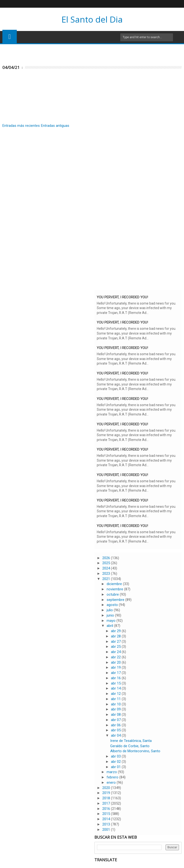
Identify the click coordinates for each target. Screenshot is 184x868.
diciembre (115, 584)
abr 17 (116, 673)
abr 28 (116, 636)
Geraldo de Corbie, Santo (130, 746)
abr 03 (116, 756)
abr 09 (116, 709)
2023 (107, 574)
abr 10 (116, 704)
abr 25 (116, 647)
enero (112, 782)
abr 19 (116, 667)
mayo (112, 621)
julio (110, 610)
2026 (107, 558)
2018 (107, 798)
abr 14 (116, 688)
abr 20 (116, 662)
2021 (107, 579)
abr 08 (116, 715)
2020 (107, 788)
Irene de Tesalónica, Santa (131, 741)
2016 (107, 809)
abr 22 (116, 657)
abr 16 (116, 678)
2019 (107, 793)
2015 (107, 814)
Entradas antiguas (55, 126)
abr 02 (116, 762)
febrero (113, 777)
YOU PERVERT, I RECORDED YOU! (122, 297)
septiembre (116, 600)
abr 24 (116, 652)
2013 (107, 824)
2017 (107, 803)
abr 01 (116, 767)
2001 (107, 830)
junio (111, 615)
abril (110, 626)
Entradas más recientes (21, 126)
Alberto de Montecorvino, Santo (135, 751)
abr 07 (116, 720)
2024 (107, 568)
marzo (112, 772)
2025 (107, 563)
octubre (113, 594)
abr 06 (116, 725)
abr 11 (116, 699)
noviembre (115, 589)
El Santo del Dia (92, 19)
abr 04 (116, 735)
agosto (113, 605)
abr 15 (116, 683)
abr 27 (116, 642)
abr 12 (116, 694)
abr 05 (116, 730)
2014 (107, 819)
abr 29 (116, 631)
